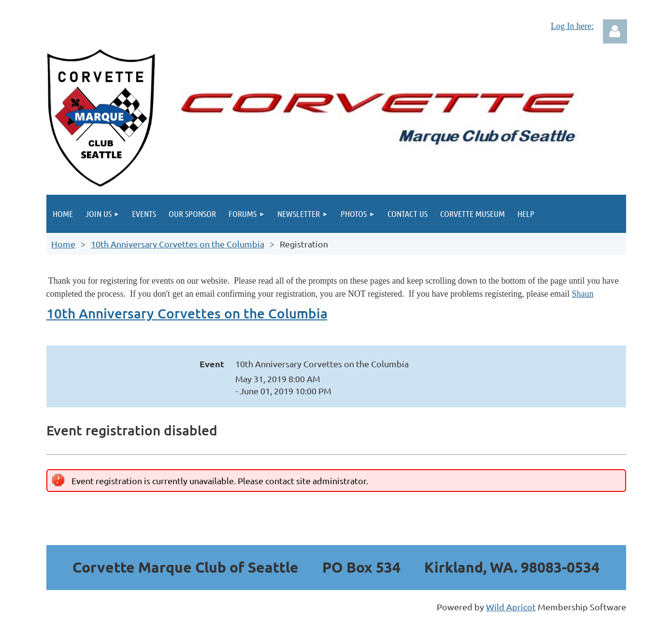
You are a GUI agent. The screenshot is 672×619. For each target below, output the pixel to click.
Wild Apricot (511, 607)
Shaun (583, 294)
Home (63, 244)
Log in (615, 31)
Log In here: (572, 26)
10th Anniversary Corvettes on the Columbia (178, 244)
